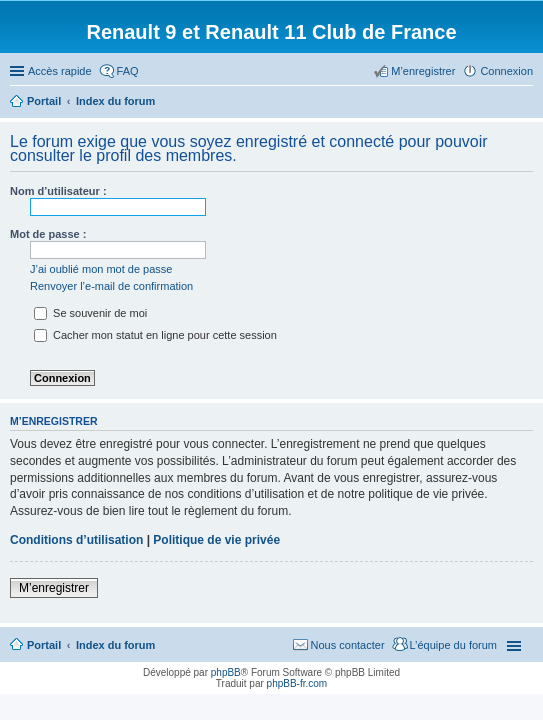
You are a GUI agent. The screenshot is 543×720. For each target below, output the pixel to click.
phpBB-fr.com (297, 683)
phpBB (226, 672)
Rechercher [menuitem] (525, 103)
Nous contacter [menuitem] (348, 645)
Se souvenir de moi (90, 313)
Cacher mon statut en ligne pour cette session (155, 335)
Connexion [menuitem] (506, 71)
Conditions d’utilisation (76, 540)
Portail (44, 101)
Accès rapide (60, 71)
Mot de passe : (48, 234)
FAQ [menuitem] (128, 71)
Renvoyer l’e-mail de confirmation (111, 286)
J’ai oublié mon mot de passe (101, 269)
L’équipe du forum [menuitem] (453, 645)
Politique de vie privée (216, 540)
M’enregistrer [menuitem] (423, 71)
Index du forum (115, 645)
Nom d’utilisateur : (58, 191)
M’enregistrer (54, 588)
